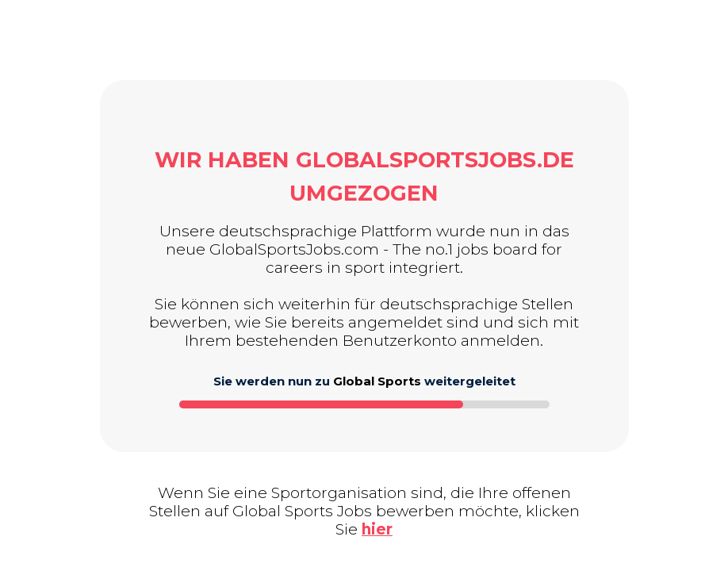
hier (377, 529)
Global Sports (377, 381)
